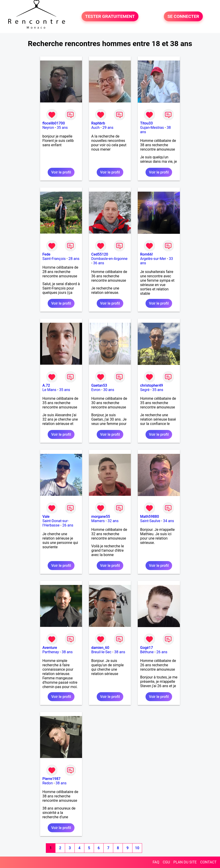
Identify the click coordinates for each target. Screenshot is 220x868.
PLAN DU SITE (185, 862)
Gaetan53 (99, 385)
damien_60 (100, 648)
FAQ (156, 862)
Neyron (48, 128)
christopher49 (151, 385)
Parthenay (51, 652)
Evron (96, 390)
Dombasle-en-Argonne (109, 259)
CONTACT (208, 862)
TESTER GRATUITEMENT (110, 16)
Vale (46, 517)
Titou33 (146, 123)
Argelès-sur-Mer (153, 259)
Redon (48, 783)
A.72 (46, 385)
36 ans (99, 263)
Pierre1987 (51, 779)
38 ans (67, 652)
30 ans (109, 390)
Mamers (98, 521)
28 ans (74, 259)
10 (137, 848)
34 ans (168, 521)
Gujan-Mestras (152, 128)
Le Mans (49, 390)
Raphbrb (98, 123)
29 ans (108, 128)
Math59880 (149, 517)
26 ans (68, 525)
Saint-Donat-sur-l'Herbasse (55, 523)
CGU (166, 862)
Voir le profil (61, 172)
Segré (145, 390)
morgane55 (101, 517)
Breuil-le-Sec (101, 652)
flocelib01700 (54, 123)
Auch (95, 128)
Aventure (50, 648)
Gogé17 (146, 648)
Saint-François (54, 259)
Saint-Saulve (150, 521)
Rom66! (146, 254)
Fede (46, 254)
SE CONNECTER (183, 16)
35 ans (62, 128)
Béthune (147, 652)
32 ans (113, 521)
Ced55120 (100, 254)
